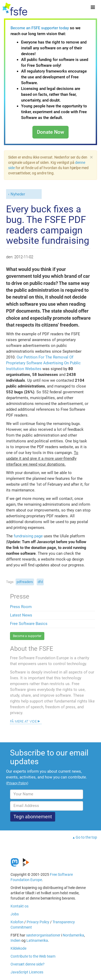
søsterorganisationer (43, 935)
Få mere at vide (23, 721)
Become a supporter (27, 636)
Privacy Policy (38, 922)
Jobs (15, 914)
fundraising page (28, 536)
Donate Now (50, 132)
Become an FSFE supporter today (40, 28)
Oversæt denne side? (28, 964)
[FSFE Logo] (15, 9)
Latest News (21, 615)
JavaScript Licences (27, 972)
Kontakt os (20, 906)
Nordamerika (73, 935)
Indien (16, 940)
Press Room (21, 607)
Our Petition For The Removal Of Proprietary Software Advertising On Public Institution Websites (43, 363)
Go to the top (86, 837)
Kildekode (18, 948)
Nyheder (18, 194)
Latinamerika (37, 940)
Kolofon (17, 922)
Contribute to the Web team (33, 956)
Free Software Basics (29, 624)
